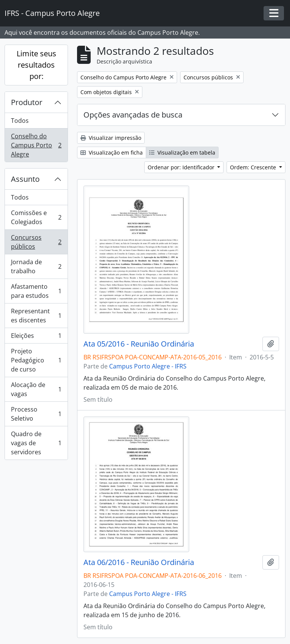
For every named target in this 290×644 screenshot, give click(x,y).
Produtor (27, 102)
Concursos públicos (36, 242)
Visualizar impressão (111, 138)
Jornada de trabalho (36, 266)
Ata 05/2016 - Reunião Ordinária (139, 344)
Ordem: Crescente (254, 167)
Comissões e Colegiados (36, 217)
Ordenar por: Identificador (182, 167)
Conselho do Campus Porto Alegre (36, 145)
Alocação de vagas (36, 389)
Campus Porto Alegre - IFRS (148, 366)
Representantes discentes (36, 316)
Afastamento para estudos (36, 291)
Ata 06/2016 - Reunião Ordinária (139, 562)
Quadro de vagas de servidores (36, 443)
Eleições (36, 337)
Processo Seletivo (36, 414)
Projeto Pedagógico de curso (36, 360)
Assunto (25, 179)
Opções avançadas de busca (133, 115)
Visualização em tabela (182, 152)
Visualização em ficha (112, 152)
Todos (20, 121)
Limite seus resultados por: (36, 65)
